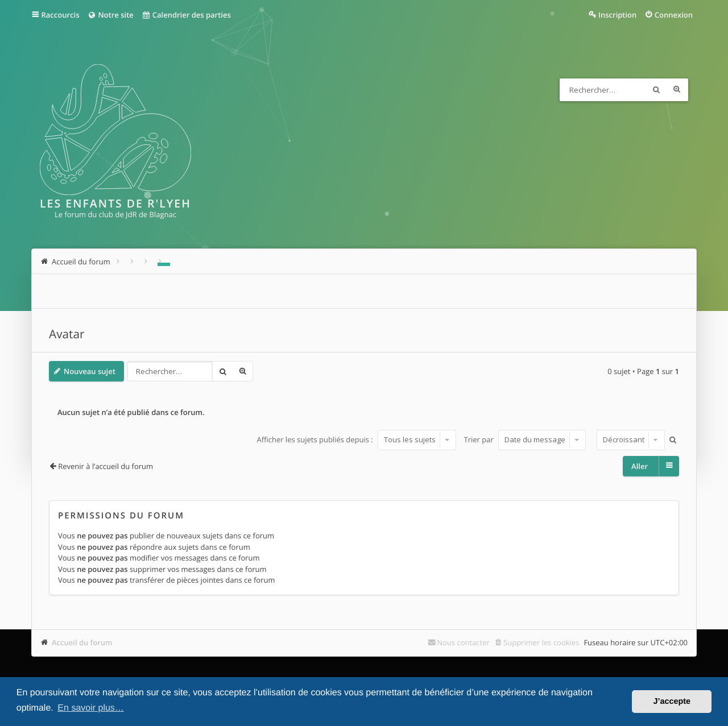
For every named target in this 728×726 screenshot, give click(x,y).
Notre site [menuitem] (110, 15)
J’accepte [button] (672, 702)
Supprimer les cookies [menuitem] (541, 642)
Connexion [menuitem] (674, 15)
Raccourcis (61, 15)
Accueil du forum (82, 642)
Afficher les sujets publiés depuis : (356, 439)
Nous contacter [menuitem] (463, 642)
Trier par (525, 439)
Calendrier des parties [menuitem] (186, 15)
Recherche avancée (677, 90)
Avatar (67, 334)
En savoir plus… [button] (91, 708)
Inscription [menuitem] (617, 15)
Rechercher (656, 90)
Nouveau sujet (90, 371)
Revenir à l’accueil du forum (106, 466)
